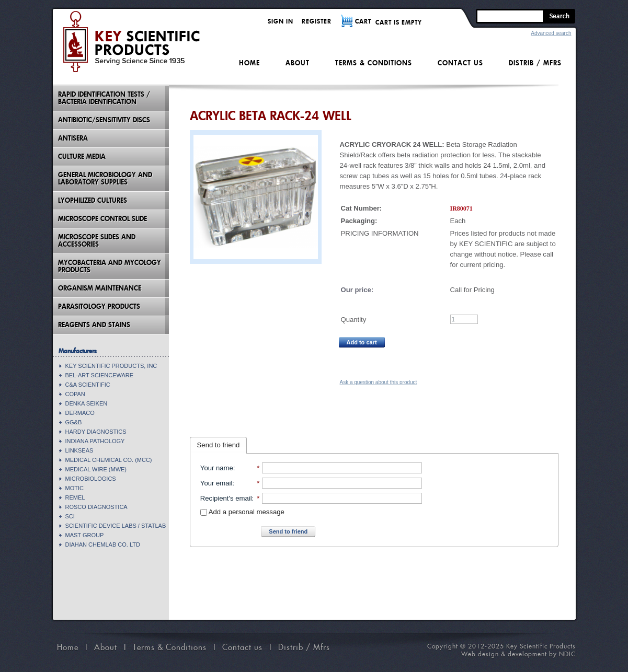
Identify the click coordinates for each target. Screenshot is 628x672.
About (298, 63)
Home (249, 63)
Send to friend (219, 445)
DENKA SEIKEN (87, 403)
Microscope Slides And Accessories (97, 241)
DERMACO (80, 413)
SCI (70, 516)
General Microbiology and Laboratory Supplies (105, 178)
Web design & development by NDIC (518, 654)
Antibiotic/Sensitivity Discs (104, 120)
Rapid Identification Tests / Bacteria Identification (104, 98)
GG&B (74, 422)
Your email (216, 483)
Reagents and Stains (94, 325)
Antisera (73, 138)
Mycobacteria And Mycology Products (110, 266)
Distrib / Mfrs (535, 63)
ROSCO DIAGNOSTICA (96, 507)
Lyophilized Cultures (93, 200)
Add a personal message (242, 512)
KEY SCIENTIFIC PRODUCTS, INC (111, 366)
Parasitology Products (99, 306)
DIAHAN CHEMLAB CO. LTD (103, 544)
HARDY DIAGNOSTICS (96, 432)
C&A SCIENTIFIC (88, 385)
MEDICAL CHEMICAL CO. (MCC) (109, 460)
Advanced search (551, 33)
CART (363, 21)
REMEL (75, 497)
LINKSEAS (79, 450)
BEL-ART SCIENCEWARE (100, 375)
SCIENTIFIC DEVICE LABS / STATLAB (116, 526)
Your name (217, 468)
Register (317, 21)
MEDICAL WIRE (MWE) (96, 469)
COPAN (75, 394)
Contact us (460, 63)
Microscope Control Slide (102, 219)
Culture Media (82, 157)
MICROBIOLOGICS (91, 479)
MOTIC (75, 488)
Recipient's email (226, 498)
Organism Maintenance (100, 288)
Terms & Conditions (374, 63)
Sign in (281, 21)
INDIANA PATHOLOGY (95, 441)
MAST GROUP (85, 535)
